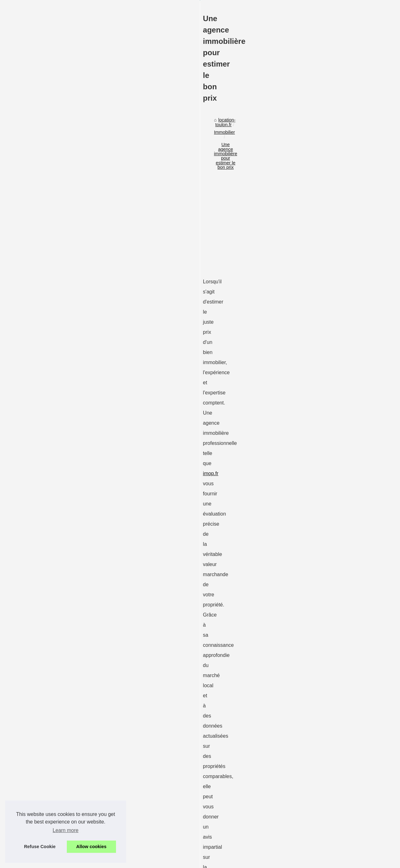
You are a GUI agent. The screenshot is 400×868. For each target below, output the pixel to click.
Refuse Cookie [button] (40, 847)
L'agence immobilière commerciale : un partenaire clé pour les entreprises (251, 772)
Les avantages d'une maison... (333, 485)
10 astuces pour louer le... (329, 513)
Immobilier (79, 239)
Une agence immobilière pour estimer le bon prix (144, 239)
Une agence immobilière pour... (334, 541)
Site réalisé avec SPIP (152, 861)
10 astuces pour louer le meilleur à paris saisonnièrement (121, 831)
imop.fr (79, 363)
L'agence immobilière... (326, 527)
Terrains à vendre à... (324, 499)
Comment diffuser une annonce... (336, 403)
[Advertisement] (153, 291)
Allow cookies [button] (91, 847)
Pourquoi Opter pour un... (328, 437)
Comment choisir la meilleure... (334, 451)
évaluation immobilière (51, 566)
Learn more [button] (66, 830)
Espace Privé (185, 861)
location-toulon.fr (46, 239)
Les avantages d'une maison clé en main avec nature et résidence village (137, 809)
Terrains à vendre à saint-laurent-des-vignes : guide (115, 820)
